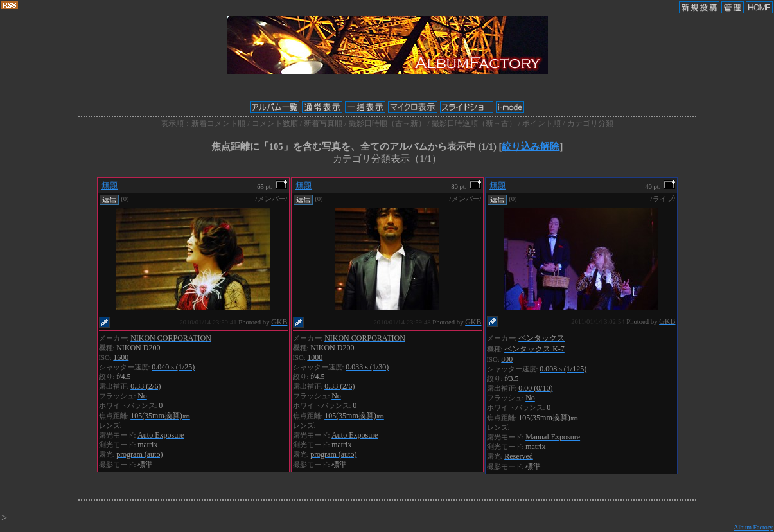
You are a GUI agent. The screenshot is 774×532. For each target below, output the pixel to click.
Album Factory (753, 527)
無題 (110, 185)
